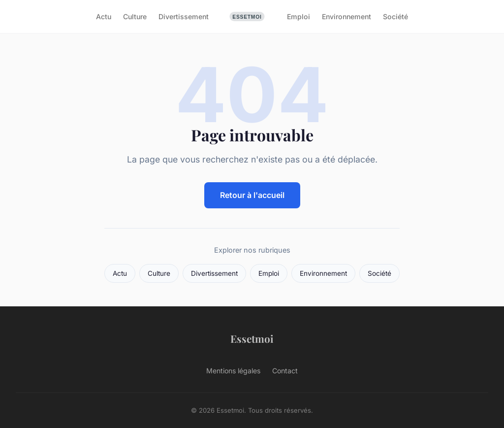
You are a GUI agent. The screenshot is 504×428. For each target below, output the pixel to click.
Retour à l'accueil (252, 195)
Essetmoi (252, 338)
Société (395, 16)
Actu (104, 16)
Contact (285, 371)
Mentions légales (233, 371)
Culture (135, 16)
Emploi (299, 16)
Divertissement (184, 16)
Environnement (346, 16)
